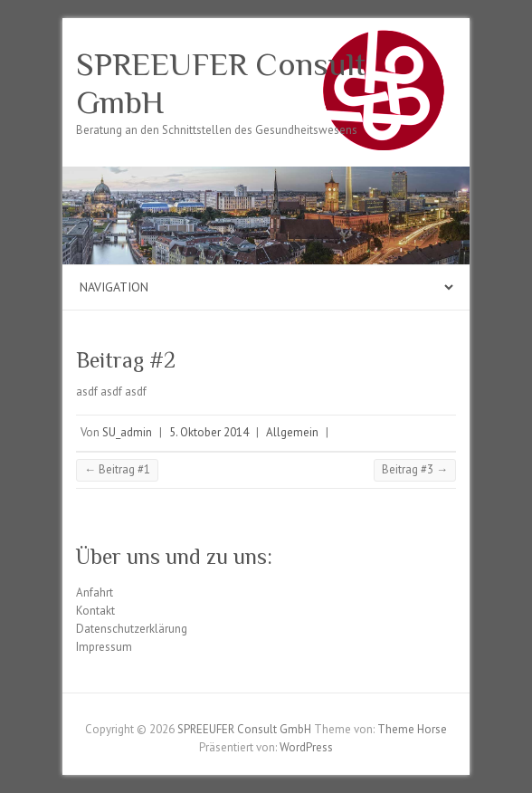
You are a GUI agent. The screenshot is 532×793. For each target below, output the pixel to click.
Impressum (104, 647)
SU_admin (127, 432)
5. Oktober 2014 (209, 432)
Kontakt (95, 611)
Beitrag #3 (415, 469)
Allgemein (292, 432)
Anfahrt (95, 592)
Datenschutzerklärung (132, 629)
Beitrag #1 (117, 469)
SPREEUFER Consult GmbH (221, 83)
